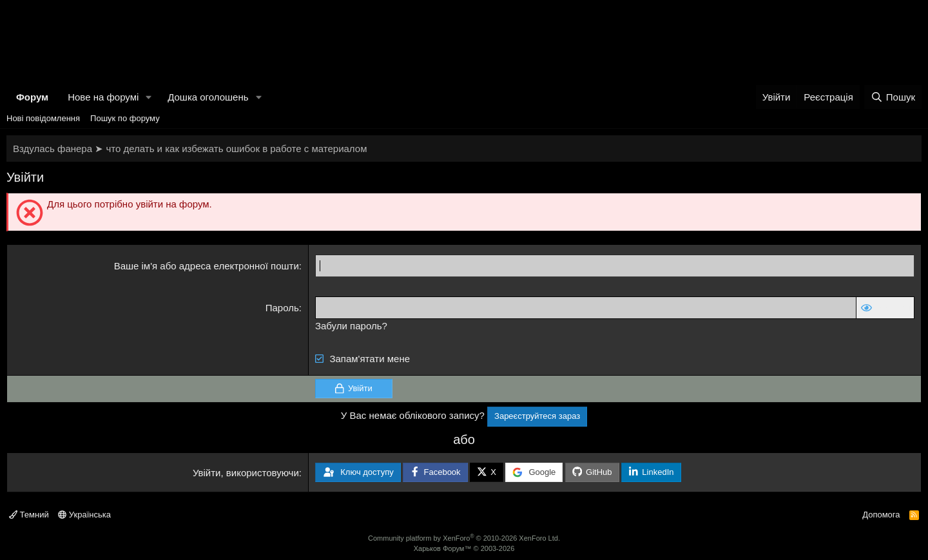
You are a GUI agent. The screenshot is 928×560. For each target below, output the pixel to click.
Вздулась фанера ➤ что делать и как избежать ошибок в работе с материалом (190, 149)
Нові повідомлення (43, 118)
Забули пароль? (351, 326)
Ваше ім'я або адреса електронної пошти (207, 266)
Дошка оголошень (208, 97)
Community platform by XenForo (464, 538)
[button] (149, 97)
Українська (84, 515)
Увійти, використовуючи (246, 473)
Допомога (881, 515)
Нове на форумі (103, 97)
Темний (29, 515)
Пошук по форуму (125, 118)
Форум (32, 97)
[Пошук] (893, 97)
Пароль (282, 308)
